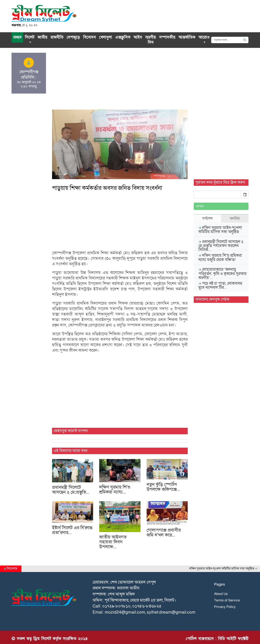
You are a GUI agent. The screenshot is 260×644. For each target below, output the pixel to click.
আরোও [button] (204, 37)
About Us (221, 594)
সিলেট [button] (30, 37)
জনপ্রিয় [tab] (235, 218)
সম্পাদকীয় (167, 37)
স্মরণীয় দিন (151, 40)
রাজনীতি (57, 37)
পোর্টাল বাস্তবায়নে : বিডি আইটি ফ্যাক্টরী (217, 639)
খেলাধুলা (105, 37)
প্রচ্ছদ (17, 37)
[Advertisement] (120, 81)
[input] (217, 195)
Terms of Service (227, 600)
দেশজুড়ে (73, 37)
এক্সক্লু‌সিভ (123, 37)
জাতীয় (43, 37)
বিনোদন (90, 37)
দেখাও (200, 206)
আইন (138, 37)
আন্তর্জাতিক (187, 37)
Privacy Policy (225, 607)
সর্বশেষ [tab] (207, 218)
